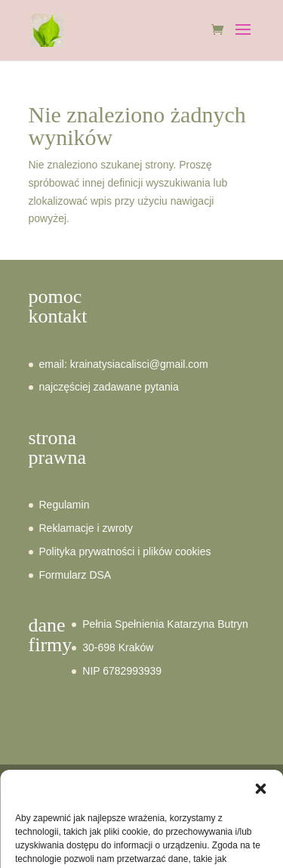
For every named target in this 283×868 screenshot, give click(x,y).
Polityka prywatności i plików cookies (125, 551)
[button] (260, 811)
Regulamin (65, 505)
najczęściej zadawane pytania (109, 387)
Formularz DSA (75, 575)
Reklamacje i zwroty (86, 528)
